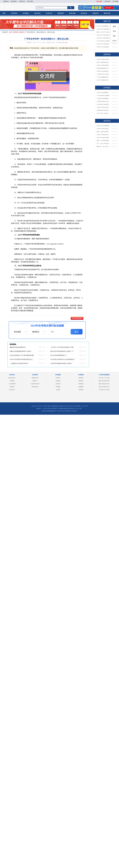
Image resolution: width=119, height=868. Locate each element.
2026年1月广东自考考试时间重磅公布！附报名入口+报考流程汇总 (104, 44)
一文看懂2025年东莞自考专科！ (19, 363)
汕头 (100, 378)
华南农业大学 (35, 387)
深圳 (108, 381)
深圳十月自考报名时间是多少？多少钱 (104, 62)
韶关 (105, 384)
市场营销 (12, 387)
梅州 (105, 387)
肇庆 (105, 381)
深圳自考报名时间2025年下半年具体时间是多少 (104, 68)
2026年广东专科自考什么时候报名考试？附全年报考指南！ (104, 135)
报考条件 (81, 381)
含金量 (58, 390)
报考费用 (81, 387)
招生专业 (22, 1)
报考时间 (81, 378)
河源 (108, 378)
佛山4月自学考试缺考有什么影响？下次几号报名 (63, 351)
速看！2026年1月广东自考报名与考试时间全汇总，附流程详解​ (104, 32)
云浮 (108, 387)
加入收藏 (115, 1)
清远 (100, 387)
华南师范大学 (35, 378)
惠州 (108, 390)
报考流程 (81, 384)
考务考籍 (72, 13)
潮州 (100, 384)
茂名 (103, 387)
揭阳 (100, 381)
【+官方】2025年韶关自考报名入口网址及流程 (63, 347)
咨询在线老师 (77, 318)
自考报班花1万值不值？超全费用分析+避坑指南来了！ (104, 110)
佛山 (103, 390)
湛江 (103, 378)
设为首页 (107, 1)
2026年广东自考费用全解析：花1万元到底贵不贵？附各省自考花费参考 (104, 26)
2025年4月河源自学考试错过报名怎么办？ (22, 359)
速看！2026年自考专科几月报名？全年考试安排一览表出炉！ (104, 132)
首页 (4, 13)
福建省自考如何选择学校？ (18, 347)
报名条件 (14, 1)
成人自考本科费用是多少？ (59, 355)
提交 (77, 332)
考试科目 (58, 378)
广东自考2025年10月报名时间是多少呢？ (104, 74)
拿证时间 (58, 384)
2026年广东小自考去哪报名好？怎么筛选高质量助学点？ (104, 47)
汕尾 (103, 381)
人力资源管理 (12, 384)
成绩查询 (61, 13)
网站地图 (99, 1)
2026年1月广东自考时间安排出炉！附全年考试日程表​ (104, 38)
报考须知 (81, 390)
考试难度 (58, 387)
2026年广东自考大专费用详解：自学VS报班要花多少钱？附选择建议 (104, 138)
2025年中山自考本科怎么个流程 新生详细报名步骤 (104, 71)
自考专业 (49, 13)
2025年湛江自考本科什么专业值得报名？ (63, 359)
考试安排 (37, 13)
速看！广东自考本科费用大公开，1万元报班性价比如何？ (104, 141)
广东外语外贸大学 (35, 384)
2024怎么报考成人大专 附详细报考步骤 (22, 355)
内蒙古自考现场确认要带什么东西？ (21, 351)
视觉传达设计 (12, 378)
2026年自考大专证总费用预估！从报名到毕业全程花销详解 (104, 104)
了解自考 (6, 1)
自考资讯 (14, 13)
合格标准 (58, 381)
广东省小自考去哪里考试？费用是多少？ (104, 98)
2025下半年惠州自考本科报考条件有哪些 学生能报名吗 (104, 80)
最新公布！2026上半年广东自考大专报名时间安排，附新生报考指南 (104, 146)
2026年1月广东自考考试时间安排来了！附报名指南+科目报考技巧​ (104, 29)
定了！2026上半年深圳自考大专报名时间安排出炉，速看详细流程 (104, 144)
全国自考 (95, 13)
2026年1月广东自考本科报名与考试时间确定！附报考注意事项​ (104, 35)
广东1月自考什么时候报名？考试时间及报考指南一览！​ (104, 41)
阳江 (108, 384)
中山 (105, 390)
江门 (105, 378)
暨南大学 (35, 381)
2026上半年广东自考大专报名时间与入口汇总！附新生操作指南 (104, 113)
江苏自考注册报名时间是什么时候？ (61, 363)
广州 (100, 390)
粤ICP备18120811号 (70, 406)
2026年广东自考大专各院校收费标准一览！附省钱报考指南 (104, 107)
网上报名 (30, 1)
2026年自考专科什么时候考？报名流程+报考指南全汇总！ (104, 101)
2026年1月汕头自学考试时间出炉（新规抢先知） (104, 59)
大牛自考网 (58, 43)
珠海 (103, 384)
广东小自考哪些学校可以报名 (104, 77)
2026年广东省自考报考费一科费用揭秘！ (104, 65)
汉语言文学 (12, 390)
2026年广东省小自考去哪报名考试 (104, 129)
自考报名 (26, 13)
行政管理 (12, 381)
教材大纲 (107, 13)
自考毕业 (84, 13)
